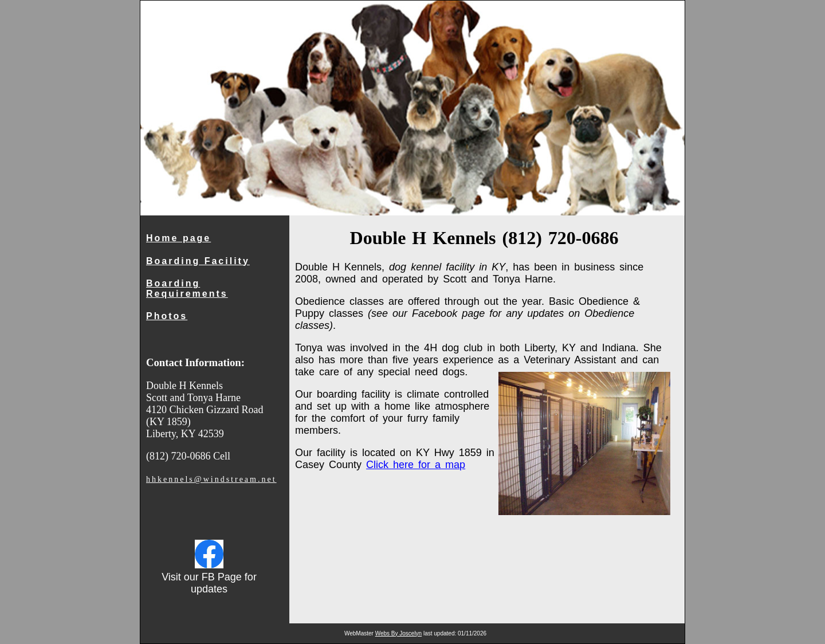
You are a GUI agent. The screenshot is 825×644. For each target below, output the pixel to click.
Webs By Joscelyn (399, 633)
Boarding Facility (198, 261)
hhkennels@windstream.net (211, 479)
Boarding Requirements (187, 288)
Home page (178, 238)
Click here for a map (416, 465)
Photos (167, 316)
